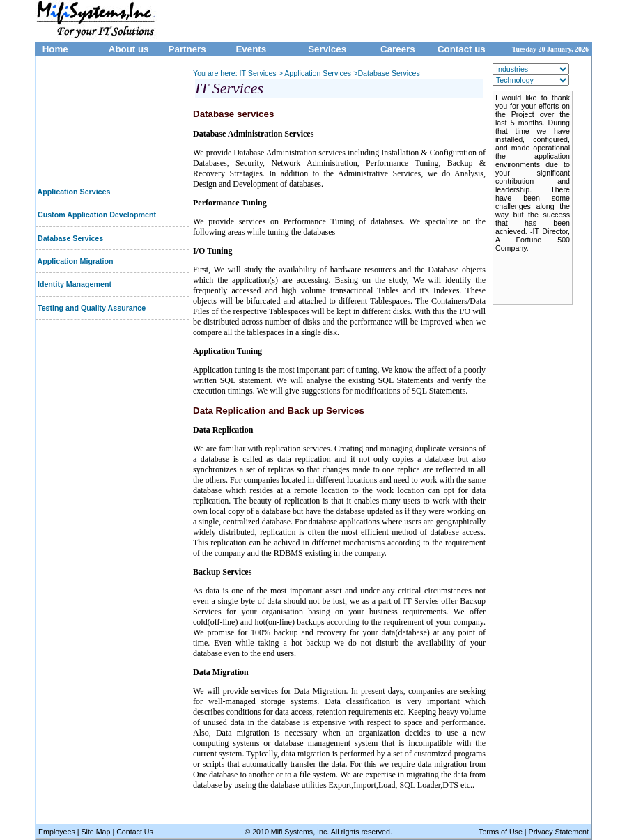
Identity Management (73, 284)
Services (327, 49)
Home (54, 49)
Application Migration (75, 261)
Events (251, 49)
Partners (187, 49)
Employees (57, 832)
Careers (398, 49)
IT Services (259, 73)
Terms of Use (502, 832)
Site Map (96, 832)
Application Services (73, 192)
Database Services (69, 238)
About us (129, 49)
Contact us (462, 49)
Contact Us (135, 832)
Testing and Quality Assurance (91, 308)
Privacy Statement (559, 832)
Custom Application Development (96, 215)
